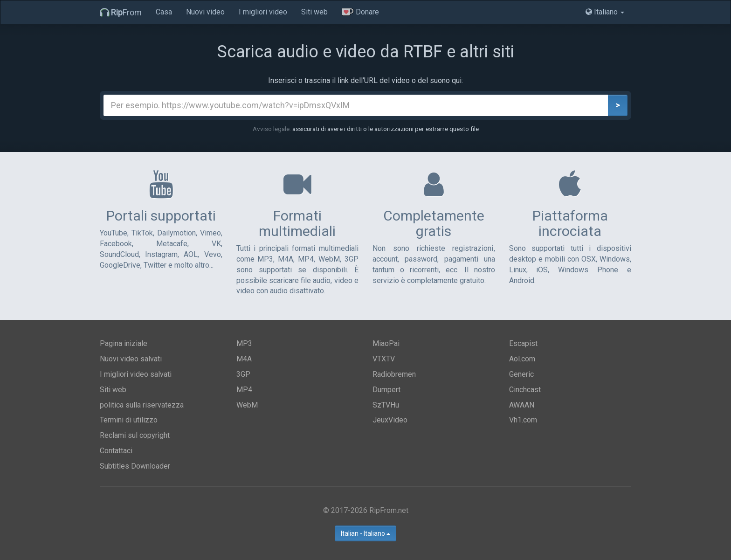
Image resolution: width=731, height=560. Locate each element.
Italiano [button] (605, 12)
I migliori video (263, 12)
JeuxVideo (390, 420)
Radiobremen (394, 374)
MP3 (244, 343)
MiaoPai (386, 343)
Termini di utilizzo (129, 420)
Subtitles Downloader (135, 466)
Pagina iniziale (124, 343)
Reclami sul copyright (135, 435)
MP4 (244, 390)
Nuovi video (205, 12)
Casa (164, 12)
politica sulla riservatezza (142, 405)
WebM (247, 405)
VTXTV (384, 359)
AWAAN (522, 405)
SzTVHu (386, 405)
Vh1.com (523, 420)
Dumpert (386, 390)
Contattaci (116, 451)
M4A (244, 359)
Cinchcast (525, 390)
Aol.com (522, 359)
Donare (360, 12)
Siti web (314, 12)
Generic (521, 374)
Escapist (523, 343)
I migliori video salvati (136, 374)
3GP (243, 374)
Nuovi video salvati (131, 359)
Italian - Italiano (365, 533)
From (121, 12)
